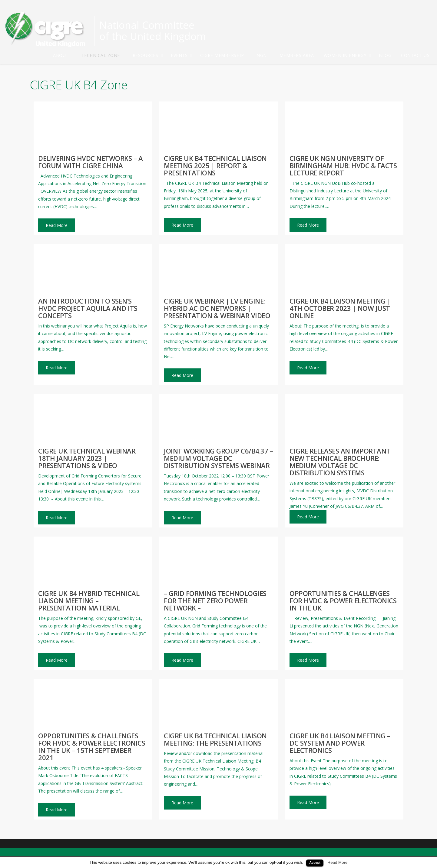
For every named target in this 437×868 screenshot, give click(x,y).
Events (182, 55)
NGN (264, 55)
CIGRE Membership (225, 55)
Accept (315, 863)
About (64, 55)
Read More (338, 862)
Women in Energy (348, 55)
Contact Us (415, 55)
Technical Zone (103, 55)
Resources (148, 55)
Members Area (297, 55)
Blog (385, 55)
